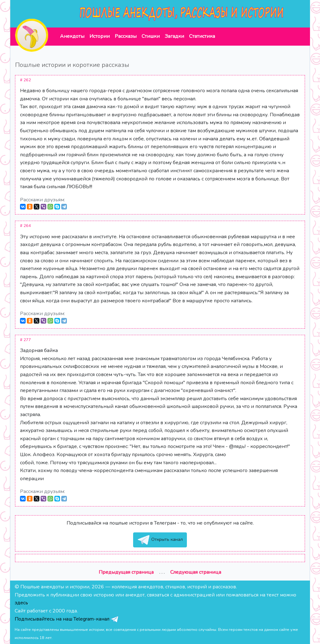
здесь (21, 603)
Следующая (196, 572)
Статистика (202, 36)
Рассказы (126, 36)
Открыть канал (160, 540)
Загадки (174, 36)
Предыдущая (126, 572)
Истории (100, 36)
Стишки (151, 36)
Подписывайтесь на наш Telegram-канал (67, 619)
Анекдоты (72, 36)
